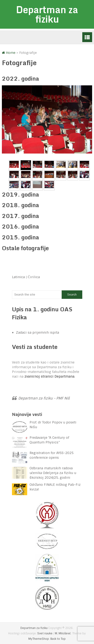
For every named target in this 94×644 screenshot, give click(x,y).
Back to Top (58, 639)
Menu (87, 37)
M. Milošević (63, 633)
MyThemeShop (39, 639)
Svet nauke (45, 633)
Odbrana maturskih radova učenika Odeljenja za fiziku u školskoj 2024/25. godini (53, 473)
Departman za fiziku (47, 14)
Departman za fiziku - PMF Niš (44, 398)
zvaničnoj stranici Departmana (49, 376)
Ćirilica (34, 277)
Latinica (18, 277)
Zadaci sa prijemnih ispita (38, 332)
